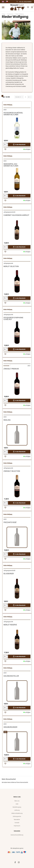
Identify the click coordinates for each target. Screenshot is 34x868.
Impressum (17, 826)
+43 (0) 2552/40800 (25, 2)
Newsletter (17, 820)
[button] (5, 149)
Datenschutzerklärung (17, 835)
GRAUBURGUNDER (10, 727)
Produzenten (10, 14)
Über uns (17, 801)
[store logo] (17, 7)
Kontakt (17, 823)
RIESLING (7, 420)
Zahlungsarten (17, 816)
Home (3, 14)
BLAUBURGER (9, 574)
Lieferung (17, 810)
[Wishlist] (28, 7)
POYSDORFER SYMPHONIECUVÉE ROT (13, 319)
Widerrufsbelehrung (17, 813)
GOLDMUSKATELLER (11, 676)
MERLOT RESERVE (10, 625)
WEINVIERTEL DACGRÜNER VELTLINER (11, 165)
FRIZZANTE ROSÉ (10, 522)
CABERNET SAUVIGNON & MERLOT (16, 215)
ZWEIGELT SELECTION (12, 471)
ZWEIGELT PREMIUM (11, 369)
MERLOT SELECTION (11, 266)
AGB (17, 804)
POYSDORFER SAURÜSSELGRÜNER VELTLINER (13, 114)
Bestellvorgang (17, 807)
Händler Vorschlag (18, 97)
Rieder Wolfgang (8, 105)
